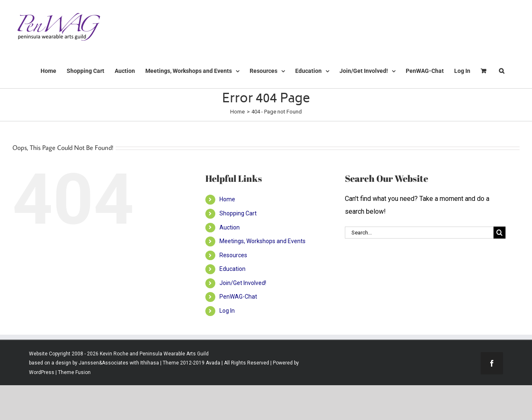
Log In (227, 311)
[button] (502, 71)
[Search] (500, 233)
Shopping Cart (238, 213)
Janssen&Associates (104, 363)
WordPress (42, 372)
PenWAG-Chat (238, 297)
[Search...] (419, 233)
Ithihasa (149, 363)
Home (227, 199)
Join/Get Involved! (243, 283)
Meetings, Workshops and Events (262, 241)
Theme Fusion (74, 372)
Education (232, 269)
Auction (230, 227)
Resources (233, 255)
